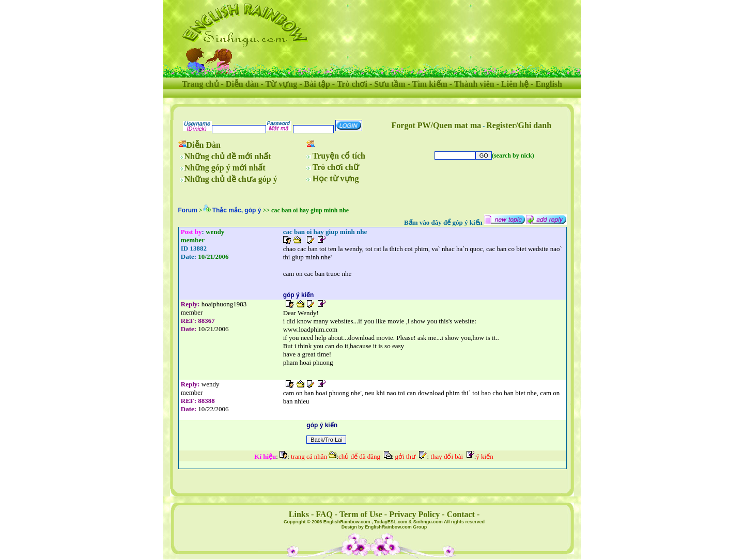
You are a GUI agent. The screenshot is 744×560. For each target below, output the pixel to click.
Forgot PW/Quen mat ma (437, 125)
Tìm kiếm (430, 84)
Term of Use (361, 514)
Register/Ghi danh (519, 125)
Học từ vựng (336, 178)
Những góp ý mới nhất (225, 168)
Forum (188, 210)
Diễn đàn (242, 84)
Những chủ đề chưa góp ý (231, 179)
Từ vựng (282, 84)
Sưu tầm (390, 84)
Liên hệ (515, 84)
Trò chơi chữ (336, 167)
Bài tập (317, 84)
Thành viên (474, 84)
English (549, 84)
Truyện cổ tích (339, 156)
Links (299, 514)
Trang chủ (200, 84)
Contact (461, 514)
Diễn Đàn (204, 145)
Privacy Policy (414, 514)
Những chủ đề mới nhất (228, 156)
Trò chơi (352, 84)
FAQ (324, 514)
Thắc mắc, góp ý (237, 210)
